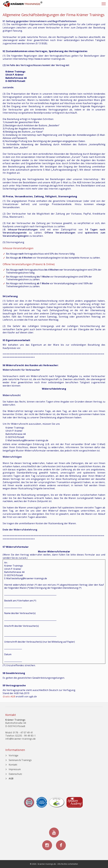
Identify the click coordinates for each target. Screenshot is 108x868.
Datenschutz (15, 774)
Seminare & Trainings (20, 760)
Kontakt (13, 765)
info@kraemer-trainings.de (21, 739)
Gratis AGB (9, 696)
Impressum (15, 769)
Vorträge (13, 755)
